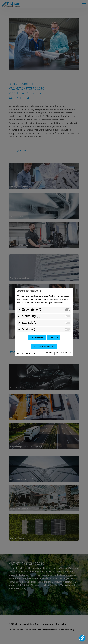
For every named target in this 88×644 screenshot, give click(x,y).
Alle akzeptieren (37, 319)
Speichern (54, 319)
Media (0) (27, 310)
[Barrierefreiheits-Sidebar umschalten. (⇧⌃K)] (82, 638)
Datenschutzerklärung (63, 334)
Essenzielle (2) (31, 291)
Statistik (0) (28, 304)
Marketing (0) (30, 297)
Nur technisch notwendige (44, 327)
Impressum (49, 334)
